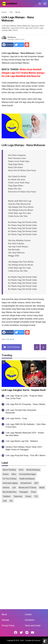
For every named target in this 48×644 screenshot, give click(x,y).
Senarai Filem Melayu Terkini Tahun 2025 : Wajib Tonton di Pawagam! (24, 448)
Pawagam (24, 492)
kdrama (6, 488)
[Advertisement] (24, 530)
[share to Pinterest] (27, 45)
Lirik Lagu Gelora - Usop (16, 418)
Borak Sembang (33, 470)
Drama (6, 474)
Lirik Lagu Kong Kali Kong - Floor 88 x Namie (25, 455)
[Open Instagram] (27, 632)
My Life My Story (10, 492)
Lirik (7, 339)
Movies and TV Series (28, 488)
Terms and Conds (33, 626)
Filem (14, 474)
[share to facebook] (8, 45)
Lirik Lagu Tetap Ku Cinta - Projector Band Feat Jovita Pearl (24, 397)
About (4, 614)
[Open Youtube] (33, 632)
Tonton (28, 496)
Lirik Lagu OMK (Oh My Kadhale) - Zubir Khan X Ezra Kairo (26, 426)
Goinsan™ (38, 640)
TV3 (36, 496)
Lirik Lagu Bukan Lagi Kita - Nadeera (22, 441)
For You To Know (10, 479)
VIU (11, 501)
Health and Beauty (27, 479)
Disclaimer (30, 620)
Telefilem (7, 496)
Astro (21, 470)
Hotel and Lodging (10, 483)
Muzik (12, 339)
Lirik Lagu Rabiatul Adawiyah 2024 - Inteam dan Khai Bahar (25, 434)
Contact (28, 614)
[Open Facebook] (16, 632)
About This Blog (9, 470)
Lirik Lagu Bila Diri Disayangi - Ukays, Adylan (25, 404)
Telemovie (18, 496)
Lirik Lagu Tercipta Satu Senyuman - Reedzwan (21, 411)
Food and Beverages (27, 474)
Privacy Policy (8, 626)
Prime (34, 492)
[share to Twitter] (19, 45)
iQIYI (36, 483)
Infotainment (26, 483)
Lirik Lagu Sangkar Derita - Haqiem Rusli (24, 390)
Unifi (5, 501)
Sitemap (5, 620)
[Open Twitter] (21, 632)
